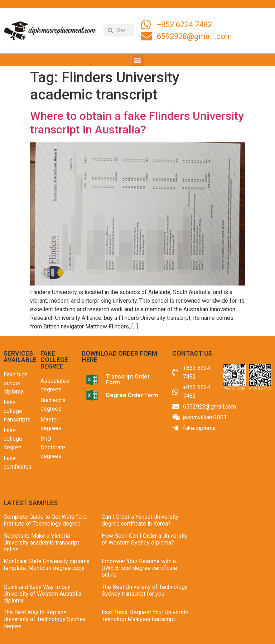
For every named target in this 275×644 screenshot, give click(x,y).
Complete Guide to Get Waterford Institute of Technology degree (45, 520)
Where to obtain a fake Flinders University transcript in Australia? (137, 123)
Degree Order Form (132, 395)
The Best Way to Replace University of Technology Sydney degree (45, 619)
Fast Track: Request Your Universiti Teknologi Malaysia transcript (145, 616)
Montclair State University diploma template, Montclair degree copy (47, 565)
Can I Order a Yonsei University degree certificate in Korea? (140, 520)
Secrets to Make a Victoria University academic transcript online (41, 543)
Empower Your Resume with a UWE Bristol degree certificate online (139, 568)
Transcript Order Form (128, 379)
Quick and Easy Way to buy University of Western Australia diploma (42, 594)
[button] (138, 60)
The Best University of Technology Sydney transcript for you (145, 590)
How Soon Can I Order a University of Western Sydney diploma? (145, 539)
